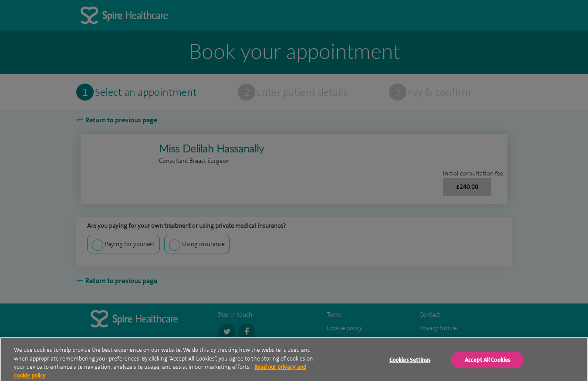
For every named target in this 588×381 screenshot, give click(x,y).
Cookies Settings (410, 362)
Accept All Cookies (487, 362)
